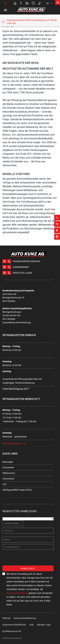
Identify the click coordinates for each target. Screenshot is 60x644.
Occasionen (8, 467)
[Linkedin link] (27, 3)
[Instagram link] (33, 3)
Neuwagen (8, 462)
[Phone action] (57, 213)
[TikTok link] (39, 3)
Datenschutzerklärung (17, 593)
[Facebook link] (21, 3)
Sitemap (6, 618)
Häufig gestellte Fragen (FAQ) (17, 490)
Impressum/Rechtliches (14, 625)
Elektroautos (9, 473)
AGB (31, 625)
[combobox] (13, 523)
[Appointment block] (57, 232)
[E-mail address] (28, 547)
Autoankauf (8, 479)
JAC (4, 484)
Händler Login (44, 625)
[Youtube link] (15, 3)
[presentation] (27, 559)
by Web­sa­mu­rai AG (12, 631)
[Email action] (57, 219)
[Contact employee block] (57, 226)
